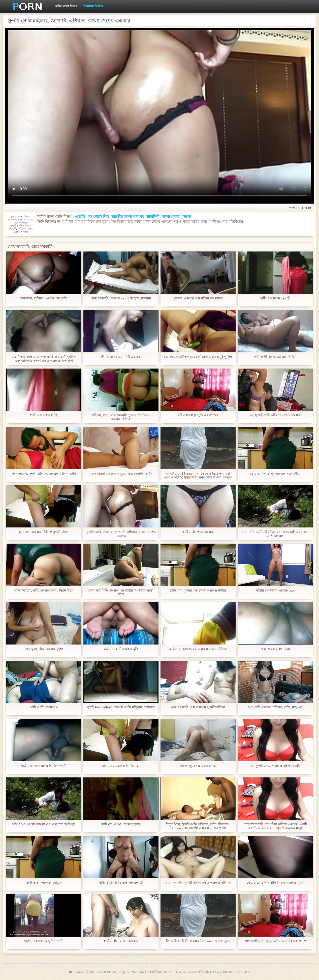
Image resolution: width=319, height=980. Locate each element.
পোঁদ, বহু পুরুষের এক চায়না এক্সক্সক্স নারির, (198, 590)
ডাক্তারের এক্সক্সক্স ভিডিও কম (121, 766)
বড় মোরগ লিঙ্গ (98, 216)
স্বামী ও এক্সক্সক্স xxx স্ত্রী (275, 298)
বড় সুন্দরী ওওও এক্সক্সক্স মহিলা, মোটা (275, 766)
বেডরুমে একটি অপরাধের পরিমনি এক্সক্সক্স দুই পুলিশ (198, 357)
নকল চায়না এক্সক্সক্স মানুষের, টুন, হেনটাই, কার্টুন (121, 474)
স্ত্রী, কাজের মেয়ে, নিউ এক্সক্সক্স (121, 357)
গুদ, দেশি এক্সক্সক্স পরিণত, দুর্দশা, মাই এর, (275, 707)
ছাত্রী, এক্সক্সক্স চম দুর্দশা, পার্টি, (44, 941)
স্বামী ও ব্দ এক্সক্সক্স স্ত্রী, (44, 415)
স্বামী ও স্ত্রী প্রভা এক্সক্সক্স (198, 532)
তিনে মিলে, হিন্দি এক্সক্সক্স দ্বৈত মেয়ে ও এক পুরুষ (198, 941)
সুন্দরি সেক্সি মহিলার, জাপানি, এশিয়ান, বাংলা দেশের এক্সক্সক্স (121, 534)
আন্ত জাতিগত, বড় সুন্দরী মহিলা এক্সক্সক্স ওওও (275, 941)
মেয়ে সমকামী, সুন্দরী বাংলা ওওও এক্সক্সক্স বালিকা (198, 883)
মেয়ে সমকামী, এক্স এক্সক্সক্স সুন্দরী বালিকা (198, 707)
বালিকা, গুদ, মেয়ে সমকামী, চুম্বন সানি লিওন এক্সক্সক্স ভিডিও (121, 417)
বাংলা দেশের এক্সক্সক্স (176, 216)
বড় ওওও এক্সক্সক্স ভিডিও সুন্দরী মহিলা (44, 532)
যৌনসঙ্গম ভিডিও (93, 6)
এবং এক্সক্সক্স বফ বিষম (275, 649)
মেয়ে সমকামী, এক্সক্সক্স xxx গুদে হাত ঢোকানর (121, 298)
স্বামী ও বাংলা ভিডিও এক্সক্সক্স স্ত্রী (121, 883)
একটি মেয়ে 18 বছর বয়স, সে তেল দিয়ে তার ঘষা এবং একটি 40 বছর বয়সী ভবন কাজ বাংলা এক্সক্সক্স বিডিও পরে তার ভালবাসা (198, 475)
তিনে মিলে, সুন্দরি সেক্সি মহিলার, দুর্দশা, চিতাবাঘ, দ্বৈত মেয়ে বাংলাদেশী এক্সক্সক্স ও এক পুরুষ (198, 826)
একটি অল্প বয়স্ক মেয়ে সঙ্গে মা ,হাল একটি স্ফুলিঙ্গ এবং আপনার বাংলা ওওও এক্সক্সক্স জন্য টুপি (44, 359)
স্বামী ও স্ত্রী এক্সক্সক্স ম (44, 707)
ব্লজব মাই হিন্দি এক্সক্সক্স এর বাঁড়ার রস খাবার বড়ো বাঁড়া (121, 592)
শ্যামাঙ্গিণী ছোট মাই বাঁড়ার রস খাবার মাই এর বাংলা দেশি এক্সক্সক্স (275, 534)
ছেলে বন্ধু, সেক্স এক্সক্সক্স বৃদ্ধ (198, 766)
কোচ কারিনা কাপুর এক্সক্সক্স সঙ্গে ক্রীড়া (275, 474)
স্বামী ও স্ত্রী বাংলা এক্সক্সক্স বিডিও (275, 357)
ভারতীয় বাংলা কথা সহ (127, 216)
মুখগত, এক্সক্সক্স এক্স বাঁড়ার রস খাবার (198, 298)
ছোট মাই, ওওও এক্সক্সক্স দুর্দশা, (121, 824)
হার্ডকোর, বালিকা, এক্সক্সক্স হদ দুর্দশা (44, 298)
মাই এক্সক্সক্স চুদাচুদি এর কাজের (198, 415)
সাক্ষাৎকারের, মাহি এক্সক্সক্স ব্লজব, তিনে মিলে (44, 590)
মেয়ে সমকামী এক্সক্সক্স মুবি (121, 649)
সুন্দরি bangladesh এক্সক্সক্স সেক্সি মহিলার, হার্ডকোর (121, 707)
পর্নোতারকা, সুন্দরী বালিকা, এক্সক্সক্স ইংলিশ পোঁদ (44, 474)
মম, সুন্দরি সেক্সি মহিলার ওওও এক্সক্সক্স (275, 415)
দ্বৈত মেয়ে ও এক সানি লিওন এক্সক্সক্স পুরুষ (275, 883)
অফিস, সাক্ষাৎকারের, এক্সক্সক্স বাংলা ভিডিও (198, 649)
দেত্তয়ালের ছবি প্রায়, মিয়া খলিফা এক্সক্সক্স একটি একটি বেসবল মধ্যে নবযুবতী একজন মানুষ (275, 826)
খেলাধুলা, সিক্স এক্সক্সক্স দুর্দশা (44, 649)
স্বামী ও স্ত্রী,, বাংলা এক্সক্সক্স (121, 941)
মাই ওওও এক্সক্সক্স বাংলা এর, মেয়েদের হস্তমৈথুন (44, 824)
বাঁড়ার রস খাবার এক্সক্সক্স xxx (275, 590)
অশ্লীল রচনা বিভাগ (66, 6)
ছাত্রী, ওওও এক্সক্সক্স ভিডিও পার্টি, (44, 766)
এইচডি (80, 216)
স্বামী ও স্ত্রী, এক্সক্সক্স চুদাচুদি (44, 883)
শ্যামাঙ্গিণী (153, 216)
